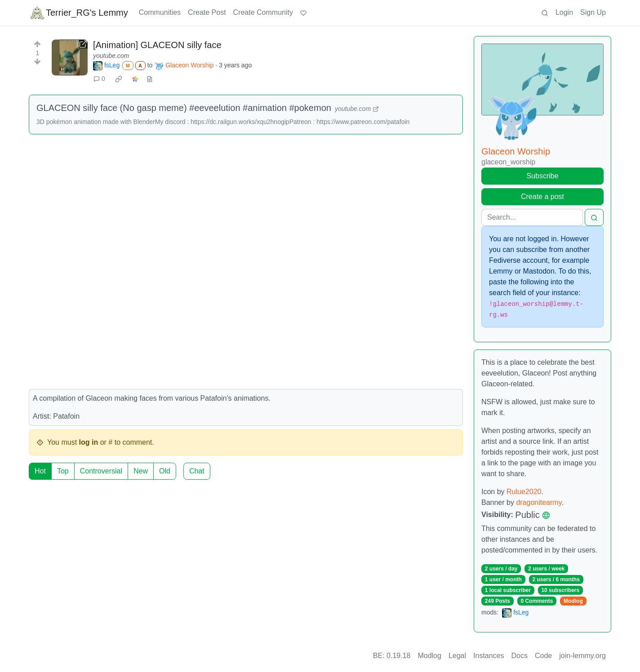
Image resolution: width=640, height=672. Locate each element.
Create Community (263, 12)
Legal (457, 656)
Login (564, 12)
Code (543, 656)
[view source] (150, 79)
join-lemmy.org (582, 656)
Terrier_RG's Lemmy (79, 13)
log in (89, 442)
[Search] (532, 217)
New (141, 471)
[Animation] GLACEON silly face (157, 45)
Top (63, 471)
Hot (40, 471)
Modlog (573, 601)
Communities (160, 12)
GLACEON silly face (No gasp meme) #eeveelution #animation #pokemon (184, 108)
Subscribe (542, 176)
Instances (489, 656)
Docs (520, 656)
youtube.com (111, 56)
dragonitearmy (539, 502)
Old (165, 471)
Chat (197, 471)
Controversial (101, 471)
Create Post (207, 12)
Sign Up (593, 12)
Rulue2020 (524, 492)
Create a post (542, 197)
